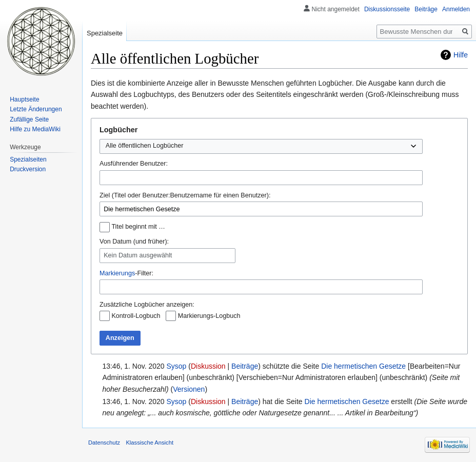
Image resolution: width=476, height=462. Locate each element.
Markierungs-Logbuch (209, 316)
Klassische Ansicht (150, 443)
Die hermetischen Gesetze (363, 366)
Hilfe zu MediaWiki (35, 129)
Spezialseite (105, 33)
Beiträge (245, 366)
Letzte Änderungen (36, 109)
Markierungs (117, 273)
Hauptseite (24, 99)
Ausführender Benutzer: (134, 164)
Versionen (189, 389)
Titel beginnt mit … (138, 227)
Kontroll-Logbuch (136, 316)
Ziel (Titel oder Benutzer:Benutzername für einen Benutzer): (185, 195)
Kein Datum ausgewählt (138, 256)
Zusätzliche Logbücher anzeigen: (147, 305)
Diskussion (208, 366)
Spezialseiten (28, 159)
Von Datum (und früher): (134, 242)
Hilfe (461, 55)
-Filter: (126, 273)
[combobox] (261, 178)
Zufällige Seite (29, 119)
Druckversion (28, 169)
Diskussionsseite (387, 9)
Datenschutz (104, 443)
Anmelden (456, 9)
